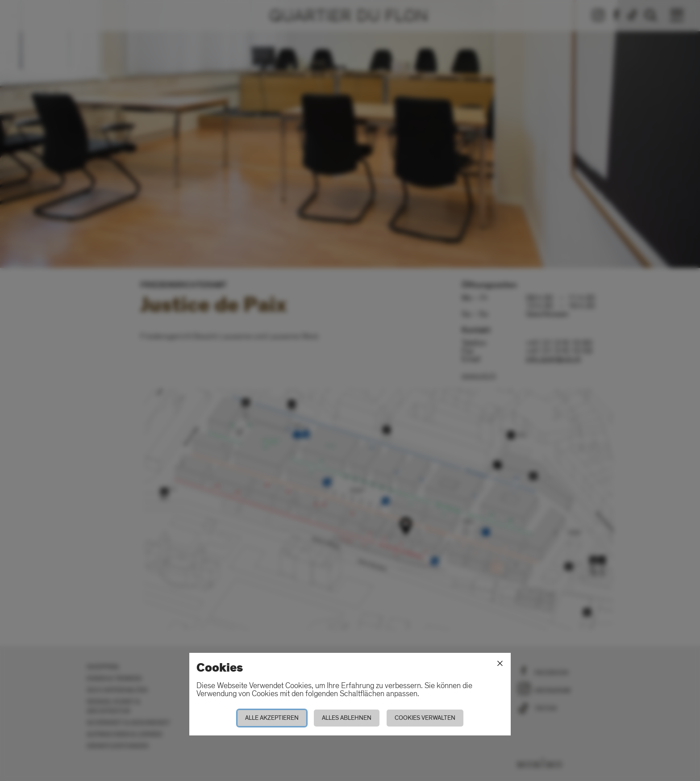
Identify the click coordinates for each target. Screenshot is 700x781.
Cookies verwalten (425, 718)
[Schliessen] (500, 664)
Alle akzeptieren (272, 718)
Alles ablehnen (347, 718)
